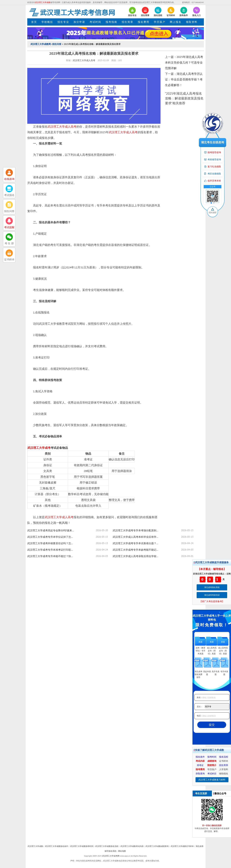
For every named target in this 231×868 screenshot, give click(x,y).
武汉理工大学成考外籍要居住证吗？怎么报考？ (51, 543)
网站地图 (122, 851)
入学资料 (224, 769)
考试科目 (212, 774)
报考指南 (111, 22)
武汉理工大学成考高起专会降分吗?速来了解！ (51, 530)
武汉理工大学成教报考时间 (82, 846)
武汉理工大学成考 (39, 448)
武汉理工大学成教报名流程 (107, 846)
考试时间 (95, 22)
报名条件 (200, 757)
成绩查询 (212, 761)
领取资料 (192, 22)
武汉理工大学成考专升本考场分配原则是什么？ (137, 530)
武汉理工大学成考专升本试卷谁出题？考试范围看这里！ (137, 543)
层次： (200, 707)
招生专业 (63, 22)
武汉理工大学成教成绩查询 (157, 846)
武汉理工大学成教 (35, 846)
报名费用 (144, 22)
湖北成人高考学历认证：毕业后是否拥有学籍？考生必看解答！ (184, 79)
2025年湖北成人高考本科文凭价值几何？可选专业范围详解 (184, 63)
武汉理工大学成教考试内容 (132, 846)
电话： (200, 716)
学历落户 (160, 22)
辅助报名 (224, 774)
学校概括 (47, 22)
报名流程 (224, 757)
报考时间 (212, 757)
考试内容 (200, 761)
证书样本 (224, 761)
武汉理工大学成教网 (41, 44)
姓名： (200, 697)
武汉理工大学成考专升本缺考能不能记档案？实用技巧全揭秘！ (137, 550)
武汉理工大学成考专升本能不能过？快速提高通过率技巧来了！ (51, 556)
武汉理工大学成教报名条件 (57, 846)
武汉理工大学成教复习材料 (212, 780)
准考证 (200, 765)
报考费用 (200, 769)
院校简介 (212, 765)
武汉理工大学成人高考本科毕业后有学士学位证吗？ (137, 537)
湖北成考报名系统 (212, 587)
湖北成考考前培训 (212, 595)
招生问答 (57, 44)
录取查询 (200, 774)
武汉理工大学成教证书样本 (182, 846)
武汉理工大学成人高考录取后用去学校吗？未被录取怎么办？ (137, 556)
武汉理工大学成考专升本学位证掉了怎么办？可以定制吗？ (51, 537)
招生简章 (127, 22)
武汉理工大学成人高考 (84, 60)
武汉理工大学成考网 (111, 856)
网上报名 (176, 22)
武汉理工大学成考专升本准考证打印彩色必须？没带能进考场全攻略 (51, 550)
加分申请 (79, 22)
